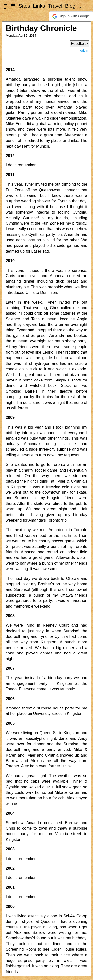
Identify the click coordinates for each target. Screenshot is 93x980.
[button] (71, 16)
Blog (70, 6)
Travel (55, 6)
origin (84, 50)
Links (39, 6)
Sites (24, 6)
